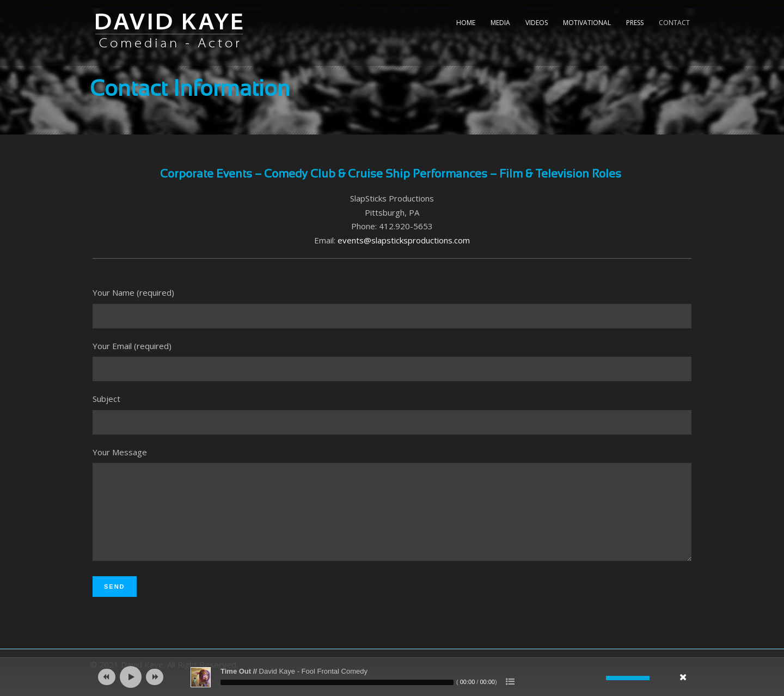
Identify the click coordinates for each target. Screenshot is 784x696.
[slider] (337, 682)
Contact (674, 23)
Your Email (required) (392, 361)
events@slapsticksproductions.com (404, 240)
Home (466, 23)
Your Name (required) (392, 308)
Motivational (587, 23)
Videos (537, 23)
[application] (392, 677)
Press (635, 23)
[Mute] (598, 678)
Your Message (392, 514)
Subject (392, 414)
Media (500, 23)
